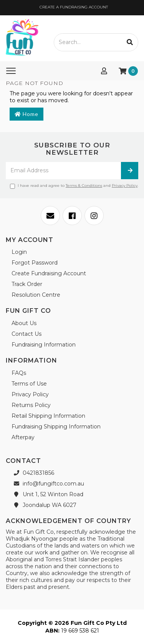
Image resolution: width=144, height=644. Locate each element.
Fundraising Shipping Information (56, 427)
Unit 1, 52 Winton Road (47, 494)
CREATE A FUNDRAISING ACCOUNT (73, 7)
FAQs (19, 373)
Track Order (27, 284)
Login (19, 252)
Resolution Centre (36, 295)
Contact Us (26, 334)
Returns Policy (31, 405)
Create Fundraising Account (49, 273)
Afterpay (23, 437)
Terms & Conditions (84, 186)
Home (26, 114)
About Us (24, 323)
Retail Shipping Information (48, 416)
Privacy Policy (125, 186)
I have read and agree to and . (74, 186)
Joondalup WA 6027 (44, 505)
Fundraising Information (44, 345)
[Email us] (50, 216)
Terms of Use (29, 384)
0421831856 (33, 473)
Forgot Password (35, 263)
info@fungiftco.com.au (48, 484)
